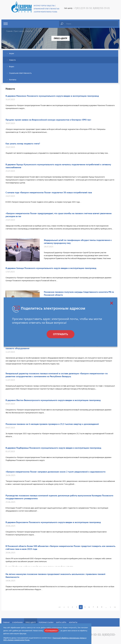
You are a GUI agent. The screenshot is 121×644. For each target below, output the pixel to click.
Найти (62, 24)
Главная (9, 31)
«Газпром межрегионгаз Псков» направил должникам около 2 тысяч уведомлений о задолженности (56, 472)
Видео (12, 67)
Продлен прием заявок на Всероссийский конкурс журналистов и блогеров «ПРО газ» (48, 120)
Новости (12, 60)
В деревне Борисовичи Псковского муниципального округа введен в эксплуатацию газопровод (53, 522)
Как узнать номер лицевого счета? (23, 144)
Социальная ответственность (20, 73)
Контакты (13, 80)
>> (115, 607)
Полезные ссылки (46, 622)
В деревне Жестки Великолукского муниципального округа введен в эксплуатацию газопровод (53, 400)
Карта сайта (61, 622)
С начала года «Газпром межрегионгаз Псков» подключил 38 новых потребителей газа (49, 192)
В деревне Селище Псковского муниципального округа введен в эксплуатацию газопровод (51, 268)
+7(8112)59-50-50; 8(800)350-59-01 (92, 8)
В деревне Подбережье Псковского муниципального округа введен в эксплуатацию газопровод (53, 448)
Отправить (60, 334)
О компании (17, 622)
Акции (12, 53)
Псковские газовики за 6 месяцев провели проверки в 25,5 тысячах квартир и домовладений (52, 424)
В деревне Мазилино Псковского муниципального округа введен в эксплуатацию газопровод (52, 96)
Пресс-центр (19, 31)
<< (60, 607)
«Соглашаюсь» (51, 630)
